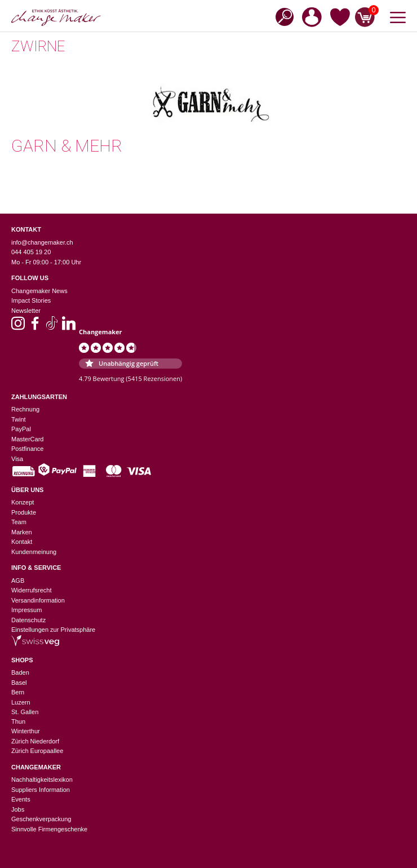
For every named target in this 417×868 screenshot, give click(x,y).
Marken (22, 532)
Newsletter (26, 311)
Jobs (18, 809)
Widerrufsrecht (32, 590)
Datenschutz (28, 620)
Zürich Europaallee (37, 751)
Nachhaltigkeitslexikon (42, 780)
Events (21, 799)
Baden (20, 672)
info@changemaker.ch (42, 242)
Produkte (24, 512)
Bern (18, 692)
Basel (19, 683)
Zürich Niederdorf (35, 741)
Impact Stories (31, 300)
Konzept (23, 502)
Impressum (26, 610)
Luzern (21, 702)
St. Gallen (25, 712)
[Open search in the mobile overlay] (281, 16)
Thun (18, 721)
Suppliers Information (41, 790)
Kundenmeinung (34, 552)
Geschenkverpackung (41, 819)
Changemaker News (39, 291)
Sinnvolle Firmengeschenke (49, 829)
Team (19, 522)
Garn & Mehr (67, 146)
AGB (18, 581)
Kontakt (22, 542)
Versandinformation (38, 600)
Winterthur (26, 731)
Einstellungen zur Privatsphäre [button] (53, 630)
